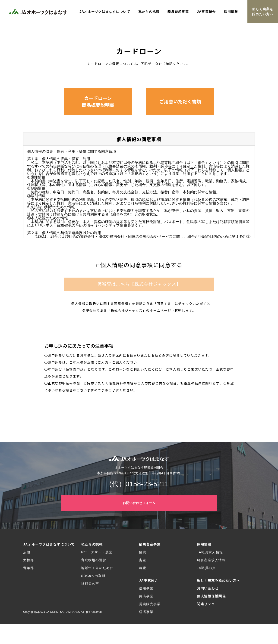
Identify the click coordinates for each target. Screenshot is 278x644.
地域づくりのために (97, 568)
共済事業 (146, 596)
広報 (27, 552)
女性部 (29, 560)
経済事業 (146, 612)
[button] (98, 102)
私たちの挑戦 (92, 544)
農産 (143, 568)
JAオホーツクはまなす (38, 12)
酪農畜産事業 (150, 544)
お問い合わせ (208, 588)
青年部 (29, 568)
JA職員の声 (206, 568)
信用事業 (146, 588)
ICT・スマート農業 (97, 552)
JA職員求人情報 (210, 552)
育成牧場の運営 (94, 560)
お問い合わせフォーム (139, 503)
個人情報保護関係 (211, 596)
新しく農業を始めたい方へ (263, 12)
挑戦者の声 (90, 584)
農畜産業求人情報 (211, 560)
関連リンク (206, 604)
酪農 (143, 552)
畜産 (143, 560)
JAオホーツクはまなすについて (49, 544)
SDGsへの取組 (93, 576)
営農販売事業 (150, 604)
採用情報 (204, 544)
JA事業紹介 (149, 580)
